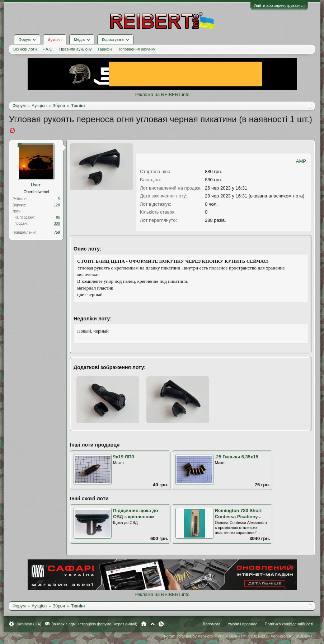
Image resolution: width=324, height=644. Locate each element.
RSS (161, 624)
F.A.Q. (48, 49)
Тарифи (105, 49)
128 (57, 205)
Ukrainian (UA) (28, 624)
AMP (301, 161)
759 (57, 232)
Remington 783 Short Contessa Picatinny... (238, 514)
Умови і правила (242, 624)
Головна (144, 624)
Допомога (212, 624)
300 (57, 223)
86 (58, 217)
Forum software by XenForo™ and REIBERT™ (239, 636)
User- (36, 185)
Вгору (152, 624)
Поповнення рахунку (136, 49)
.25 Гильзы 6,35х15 (237, 457)
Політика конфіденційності (289, 624)
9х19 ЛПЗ (124, 457)
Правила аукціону (75, 49)
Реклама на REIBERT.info (162, 94)
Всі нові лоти (25, 49)
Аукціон (55, 40)
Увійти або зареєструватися (279, 5)
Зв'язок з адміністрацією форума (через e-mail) (94, 624)
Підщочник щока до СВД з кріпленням (135, 514)
